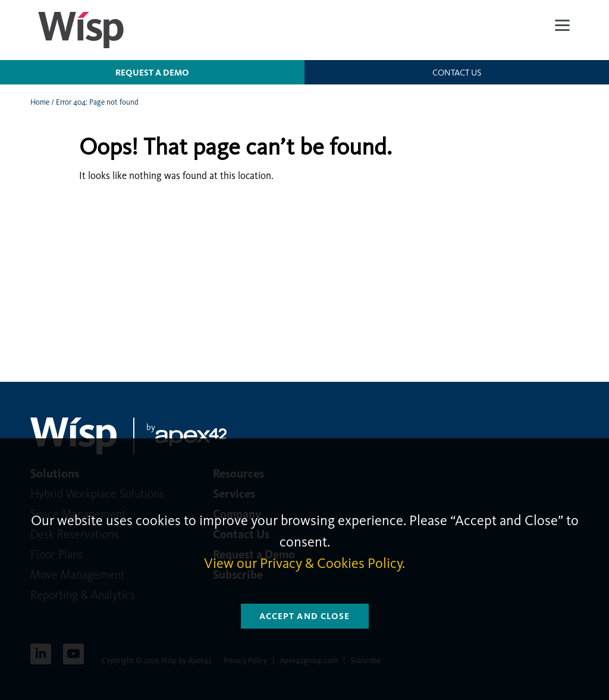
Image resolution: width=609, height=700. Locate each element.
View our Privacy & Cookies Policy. (304, 563)
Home (40, 102)
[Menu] (562, 25)
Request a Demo (152, 73)
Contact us (457, 73)
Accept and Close (305, 616)
